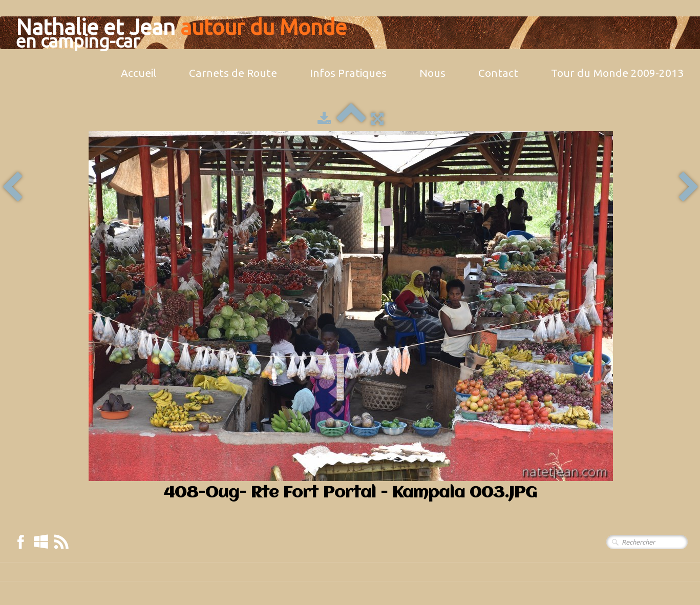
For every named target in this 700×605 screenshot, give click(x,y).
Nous (432, 73)
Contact (498, 73)
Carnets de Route (233, 73)
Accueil (139, 73)
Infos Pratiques (348, 73)
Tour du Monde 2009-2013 (617, 73)
